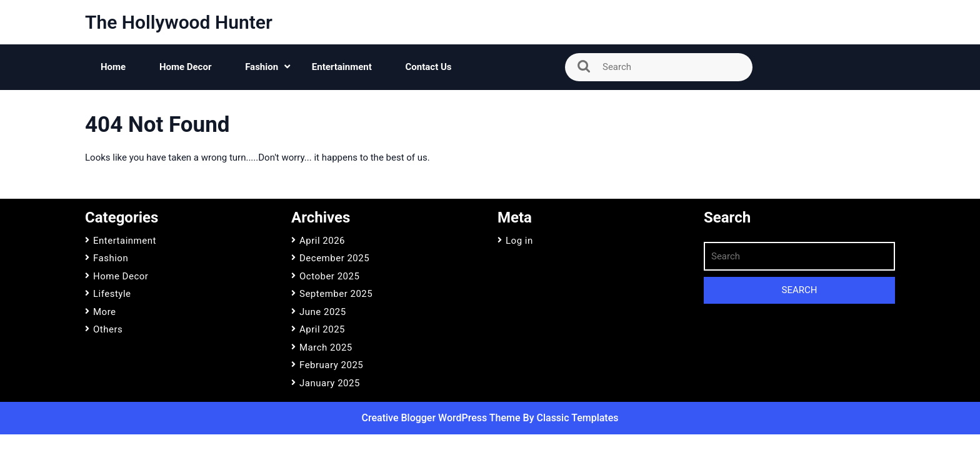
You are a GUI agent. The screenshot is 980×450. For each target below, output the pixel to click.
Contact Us (429, 67)
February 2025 (331, 365)
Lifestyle (112, 294)
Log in (519, 241)
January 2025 (330, 383)
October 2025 (329, 276)
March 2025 (326, 347)
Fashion (262, 67)
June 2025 (323, 312)
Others (108, 329)
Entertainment (342, 67)
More (105, 312)
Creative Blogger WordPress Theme (442, 418)
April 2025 (322, 329)
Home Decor (186, 67)
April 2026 (322, 241)
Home (113, 67)
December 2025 (334, 258)
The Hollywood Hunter (179, 22)
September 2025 (336, 294)
